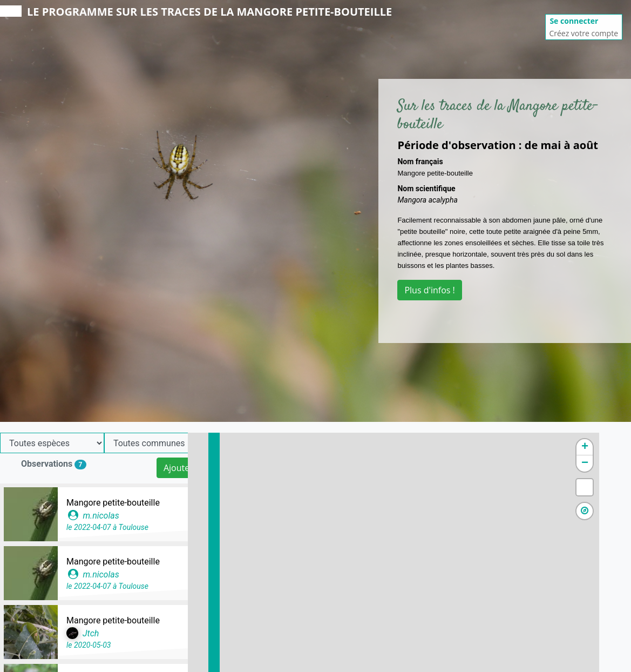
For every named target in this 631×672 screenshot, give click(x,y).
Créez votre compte (583, 33)
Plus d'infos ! (429, 290)
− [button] (617, 463)
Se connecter (574, 21)
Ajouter (178, 468)
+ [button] (617, 447)
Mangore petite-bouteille (113, 503)
